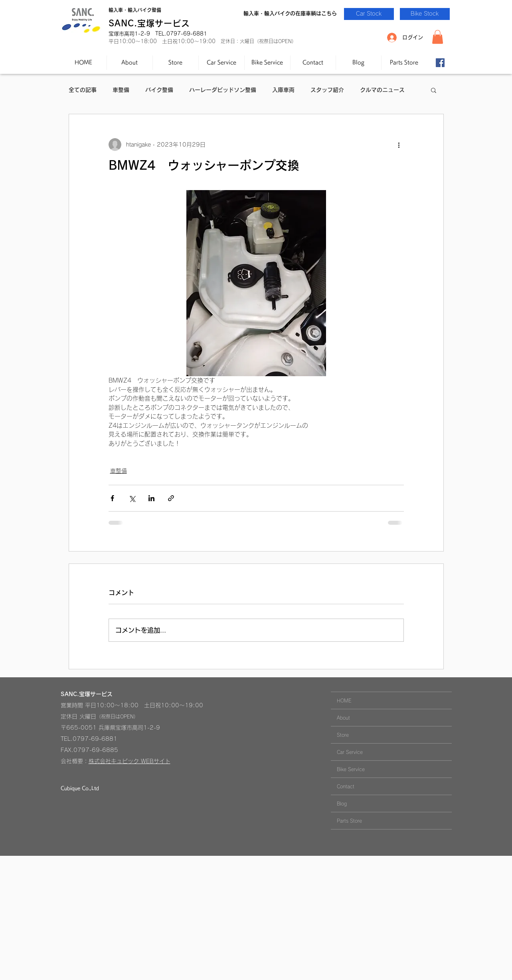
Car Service (350, 752)
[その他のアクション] (399, 145)
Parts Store (349, 821)
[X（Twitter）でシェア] (132, 498)
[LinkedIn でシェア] (151, 498)
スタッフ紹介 (327, 90)
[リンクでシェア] (171, 498)
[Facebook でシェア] (112, 498)
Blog (342, 803)
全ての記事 (83, 90)
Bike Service (351, 769)
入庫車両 (283, 90)
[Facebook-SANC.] (440, 63)
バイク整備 (159, 90)
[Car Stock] (369, 14)
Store (343, 735)
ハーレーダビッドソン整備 (223, 90)
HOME (344, 700)
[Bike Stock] (425, 14)
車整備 (121, 90)
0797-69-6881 (95, 739)
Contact (346, 786)
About (343, 718)
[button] (438, 37)
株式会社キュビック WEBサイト (129, 761)
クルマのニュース (382, 90)
